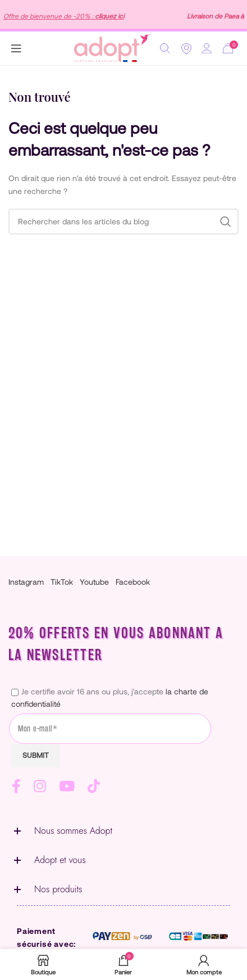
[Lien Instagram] (43, 786)
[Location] (186, 48)
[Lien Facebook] (19, 786)
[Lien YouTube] (70, 786)
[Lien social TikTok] (97, 786)
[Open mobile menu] (16, 48)
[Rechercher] (165, 48)
